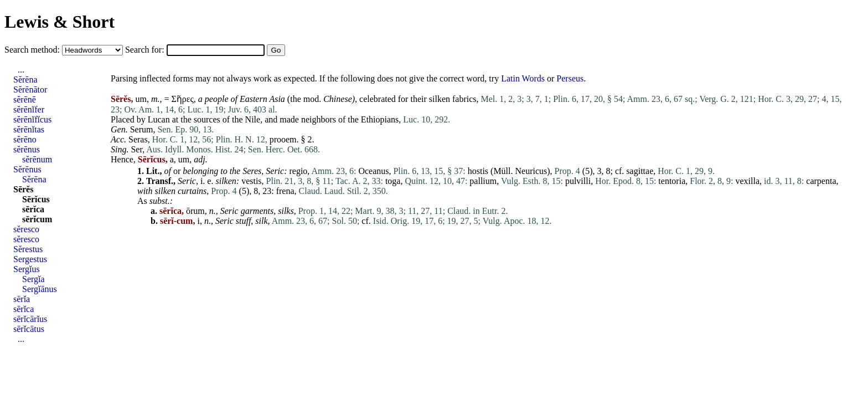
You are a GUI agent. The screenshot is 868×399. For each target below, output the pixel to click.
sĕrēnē (25, 99)
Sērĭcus (36, 199)
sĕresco (26, 229)
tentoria (672, 181)
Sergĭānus (40, 289)
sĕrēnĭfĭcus (32, 119)
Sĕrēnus (27, 169)
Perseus (570, 78)
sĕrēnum (37, 159)
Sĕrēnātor (30, 89)
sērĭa (22, 299)
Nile (253, 119)
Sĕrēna (25, 80)
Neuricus (531, 171)
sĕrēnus (27, 149)
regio (298, 171)
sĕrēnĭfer (29, 109)
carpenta (821, 181)
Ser (136, 149)
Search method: (33, 50)
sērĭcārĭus (30, 319)
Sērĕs (23, 189)
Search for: (146, 50)
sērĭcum (37, 219)
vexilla (747, 181)
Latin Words (523, 78)
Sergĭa (33, 279)
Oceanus (373, 171)
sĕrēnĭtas (29, 129)
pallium (483, 181)
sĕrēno (25, 139)
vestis (251, 181)
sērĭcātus (29, 329)
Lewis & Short (60, 22)
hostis (478, 171)
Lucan (159, 119)
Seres (252, 171)
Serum (142, 129)
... (21, 70)
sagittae (640, 171)
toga (393, 181)
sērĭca (33, 209)
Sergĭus (27, 269)
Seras (138, 139)
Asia (277, 99)
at (175, 119)
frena (285, 191)
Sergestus (30, 259)
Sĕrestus (28, 249)
